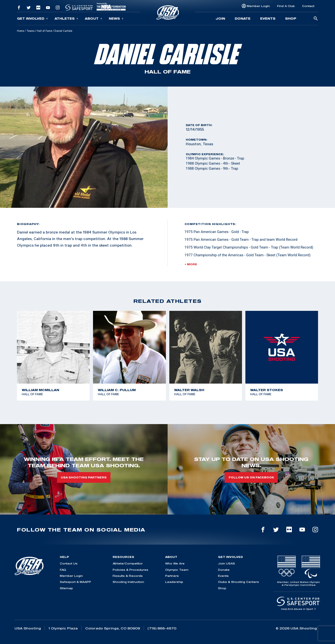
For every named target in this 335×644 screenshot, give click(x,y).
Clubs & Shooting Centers (238, 582)
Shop (291, 18)
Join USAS (226, 563)
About (93, 19)
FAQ (63, 570)
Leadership (174, 582)
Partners (172, 576)
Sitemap (66, 588)
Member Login (258, 6)
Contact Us (69, 563)
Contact (308, 6)
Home (20, 31)
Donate (243, 18)
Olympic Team (177, 570)
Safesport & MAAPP (75, 582)
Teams (30, 31)
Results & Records (128, 576)
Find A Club (286, 6)
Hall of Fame (44, 31)
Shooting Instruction (128, 582)
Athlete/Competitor (128, 563)
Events (268, 18)
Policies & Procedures (130, 570)
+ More (191, 264)
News (116, 19)
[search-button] (316, 19)
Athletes (66, 19)
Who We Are (175, 563)
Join (220, 18)
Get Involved (32, 19)
